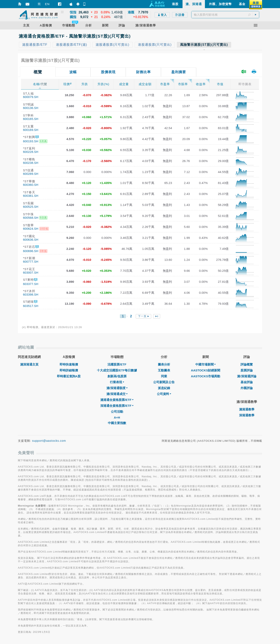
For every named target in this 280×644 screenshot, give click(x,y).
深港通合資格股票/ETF (117, 406)
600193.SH (31, 141)
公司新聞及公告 (164, 382)
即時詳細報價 (69, 370)
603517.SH (31, 306)
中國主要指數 (117, 423)
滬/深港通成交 (117, 394)
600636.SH (31, 240)
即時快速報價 (69, 364)
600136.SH (31, 108)
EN (47, 4)
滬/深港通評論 (247, 376)
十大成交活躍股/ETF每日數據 (117, 370)
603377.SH (31, 284)
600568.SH (31, 218)
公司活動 (117, 412)
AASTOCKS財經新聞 (206, 370)
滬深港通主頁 (29, 364)
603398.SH (31, 294)
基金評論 (247, 382)
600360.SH (31, 185)
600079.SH (31, 97)
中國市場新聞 (206, 364)
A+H (117, 417)
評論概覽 (247, 364)
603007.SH (31, 273)
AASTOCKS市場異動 (206, 376)
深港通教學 (247, 415)
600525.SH (31, 207)
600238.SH (31, 163)
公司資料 (164, 394)
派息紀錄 (164, 388)
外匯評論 (247, 388)
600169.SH (31, 130)
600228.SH (31, 152)
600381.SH (31, 196)
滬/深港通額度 (117, 388)
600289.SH (31, 174)
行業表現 (117, 382)
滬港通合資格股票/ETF (117, 400)
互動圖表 (164, 370)
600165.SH (31, 119)
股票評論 (247, 370)
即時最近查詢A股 (69, 376)
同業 (164, 376)
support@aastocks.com (49, 441)
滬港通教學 (247, 409)
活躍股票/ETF (117, 364)
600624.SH (31, 229)
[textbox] (225, 15)
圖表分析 (164, 364)
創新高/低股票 (117, 376)
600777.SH (31, 262)
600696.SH (31, 251)
